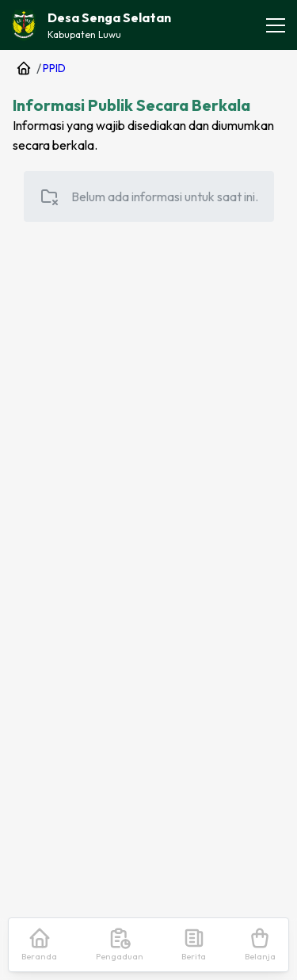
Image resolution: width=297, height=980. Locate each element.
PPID (54, 68)
